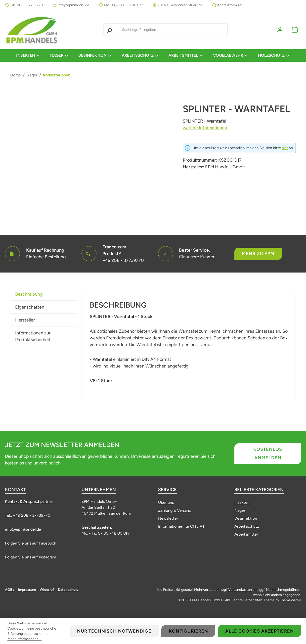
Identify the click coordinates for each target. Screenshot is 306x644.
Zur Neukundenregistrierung (180, 5)
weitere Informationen (205, 128)
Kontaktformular (230, 5)
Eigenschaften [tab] (30, 307)
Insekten (242, 502)
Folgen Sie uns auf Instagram (31, 557)
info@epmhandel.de (73, 5)
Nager (240, 510)
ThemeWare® (290, 600)
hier (285, 148)
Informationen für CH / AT (181, 526)
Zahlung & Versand (175, 510)
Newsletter (168, 518)
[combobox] (174, 30)
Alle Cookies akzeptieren (260, 631)
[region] (91, 157)
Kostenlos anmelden (268, 454)
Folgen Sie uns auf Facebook (31, 543)
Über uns (166, 502)
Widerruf (47, 590)
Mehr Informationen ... (24, 639)
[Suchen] (109, 30)
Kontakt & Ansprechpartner (29, 501)
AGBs (10, 590)
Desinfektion (246, 518)
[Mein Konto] (280, 30)
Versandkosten (240, 590)
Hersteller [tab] (25, 320)
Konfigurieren (188, 631)
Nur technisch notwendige (114, 631)
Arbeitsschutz (247, 526)
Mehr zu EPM (258, 254)
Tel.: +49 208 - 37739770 (28, 515)
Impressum (27, 590)
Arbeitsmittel (246, 534)
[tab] (44, 294)
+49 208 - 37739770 (26, 5)
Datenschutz (68, 590)
